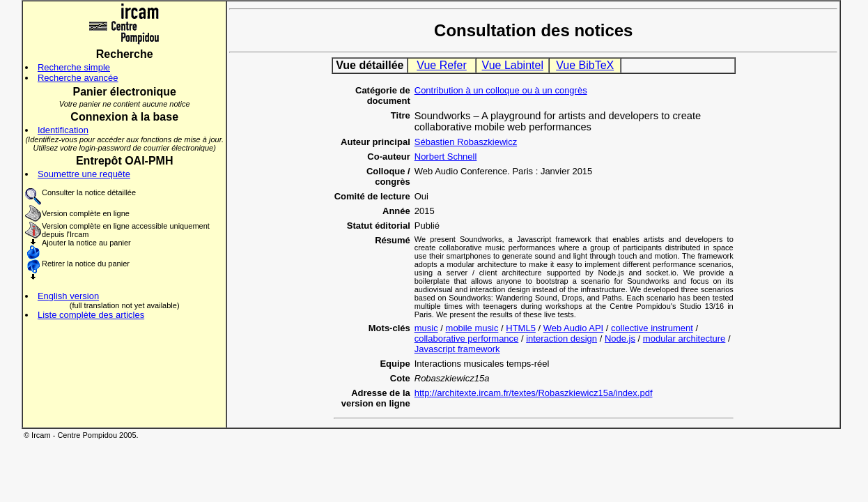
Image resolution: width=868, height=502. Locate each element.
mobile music (472, 328)
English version (68, 296)
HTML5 (521, 328)
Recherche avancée (78, 78)
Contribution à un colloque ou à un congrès (501, 90)
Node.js (620, 339)
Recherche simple (74, 67)
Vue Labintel (513, 65)
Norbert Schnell (446, 157)
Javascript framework (457, 349)
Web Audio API (574, 328)
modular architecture (684, 339)
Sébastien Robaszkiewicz (466, 142)
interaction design (561, 339)
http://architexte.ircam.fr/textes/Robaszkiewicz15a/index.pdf (534, 393)
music (426, 328)
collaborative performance (467, 339)
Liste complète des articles (91, 315)
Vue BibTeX (585, 65)
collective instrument (652, 328)
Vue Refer (441, 65)
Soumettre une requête (84, 174)
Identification (63, 130)
